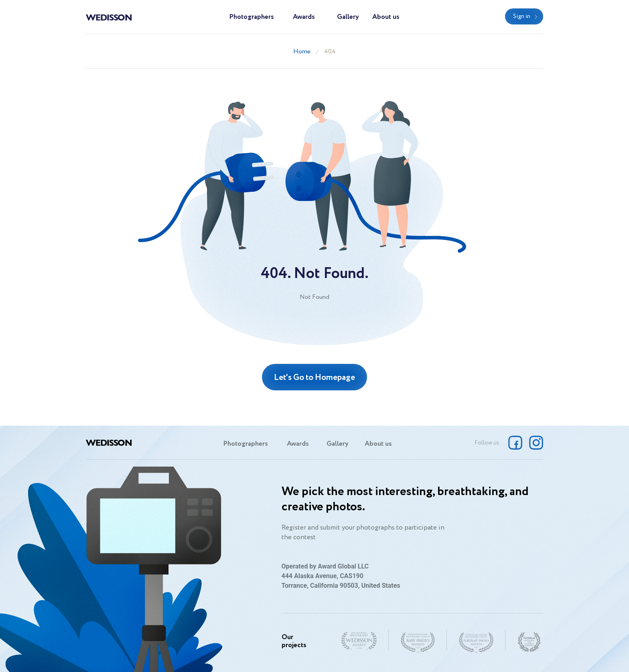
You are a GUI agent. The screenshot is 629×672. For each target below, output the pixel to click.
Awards (304, 17)
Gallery (348, 17)
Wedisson (109, 17)
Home (302, 52)
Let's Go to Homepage (314, 378)
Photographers (252, 17)
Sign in (522, 16)
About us (386, 17)
